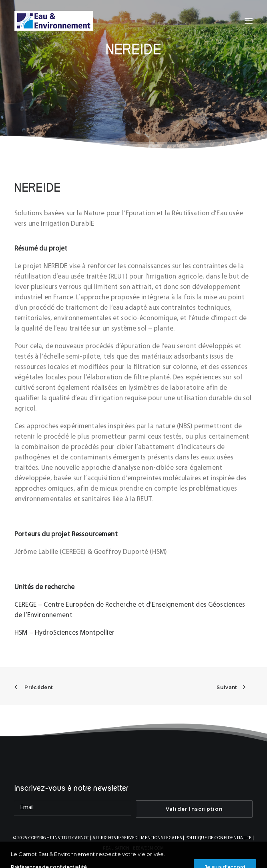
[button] (249, 21)
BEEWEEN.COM (149, 849)
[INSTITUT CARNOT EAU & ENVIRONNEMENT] (54, 21)
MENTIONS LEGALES (161, 838)
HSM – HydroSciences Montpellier (65, 633)
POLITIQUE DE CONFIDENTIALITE (219, 838)
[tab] (133, 219)
